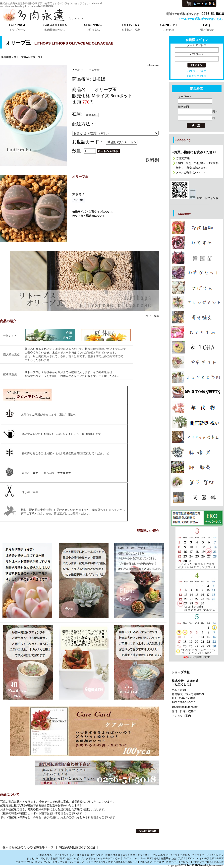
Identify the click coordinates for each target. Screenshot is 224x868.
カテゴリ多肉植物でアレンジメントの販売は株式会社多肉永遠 (197, 302)
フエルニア (146, 862)
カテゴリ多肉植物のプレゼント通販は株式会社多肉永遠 (197, 392)
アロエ (191, 858)
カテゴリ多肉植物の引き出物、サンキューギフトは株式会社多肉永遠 (197, 452)
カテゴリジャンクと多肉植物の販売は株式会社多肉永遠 (197, 377)
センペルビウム (75, 858)
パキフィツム (130, 858)
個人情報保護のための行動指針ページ (28, 847)
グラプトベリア (201, 855)
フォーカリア (77, 862)
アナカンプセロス (202, 862)
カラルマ (159, 862)
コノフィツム (43, 862)
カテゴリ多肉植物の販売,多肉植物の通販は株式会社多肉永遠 (197, 228)
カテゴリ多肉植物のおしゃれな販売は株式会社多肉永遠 (197, 243)
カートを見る (199, 4)
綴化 (156, 858)
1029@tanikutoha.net (185, 707)
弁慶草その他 (168, 858)
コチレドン (218, 855)
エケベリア (97, 855)
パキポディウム (25, 862)
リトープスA (21, 57)
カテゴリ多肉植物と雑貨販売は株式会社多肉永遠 (197, 497)
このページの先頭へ (148, 831)
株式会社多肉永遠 (62, 15)
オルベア (185, 862)
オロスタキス (113, 855)
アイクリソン (62, 855)
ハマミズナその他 (111, 862)
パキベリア (146, 858)
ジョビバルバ (34, 858)
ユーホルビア (130, 862)
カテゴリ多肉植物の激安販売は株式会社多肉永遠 (197, 272)
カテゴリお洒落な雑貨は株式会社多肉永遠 (197, 347)
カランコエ (129, 855)
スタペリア (172, 862)
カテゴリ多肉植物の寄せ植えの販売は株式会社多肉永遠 (197, 317)
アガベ (181, 858)
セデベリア (59, 858)
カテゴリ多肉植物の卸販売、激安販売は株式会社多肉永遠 (197, 467)
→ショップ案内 (181, 716)
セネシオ (219, 862)
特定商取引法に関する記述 (77, 847)
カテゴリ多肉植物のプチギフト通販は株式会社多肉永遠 (197, 362)
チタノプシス (60, 862)
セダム (47, 858)
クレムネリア (160, 855)
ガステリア (218, 858)
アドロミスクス (80, 855)
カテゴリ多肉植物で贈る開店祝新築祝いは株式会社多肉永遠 (197, 422)
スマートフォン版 (194, 198)
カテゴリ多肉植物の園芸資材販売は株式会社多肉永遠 (197, 482)
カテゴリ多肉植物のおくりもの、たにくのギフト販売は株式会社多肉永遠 (197, 332)
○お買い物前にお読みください (194, 152)
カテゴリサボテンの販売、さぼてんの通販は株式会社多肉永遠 (197, 287)
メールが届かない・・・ (191, 172)
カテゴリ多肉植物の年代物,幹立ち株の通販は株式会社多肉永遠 (197, 407)
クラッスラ (144, 855)
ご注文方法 (183, 158)
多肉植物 (6, 57)
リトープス (92, 862)
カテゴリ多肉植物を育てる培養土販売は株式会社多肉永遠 (197, 437)
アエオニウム (44, 855)
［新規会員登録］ (197, 76)
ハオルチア (203, 858)
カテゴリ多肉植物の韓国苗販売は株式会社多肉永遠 (197, 257)
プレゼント (197, 518)
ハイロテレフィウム (109, 858)
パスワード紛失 (197, 71)
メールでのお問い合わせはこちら (200, 19)
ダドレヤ (91, 858)
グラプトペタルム (180, 855)
